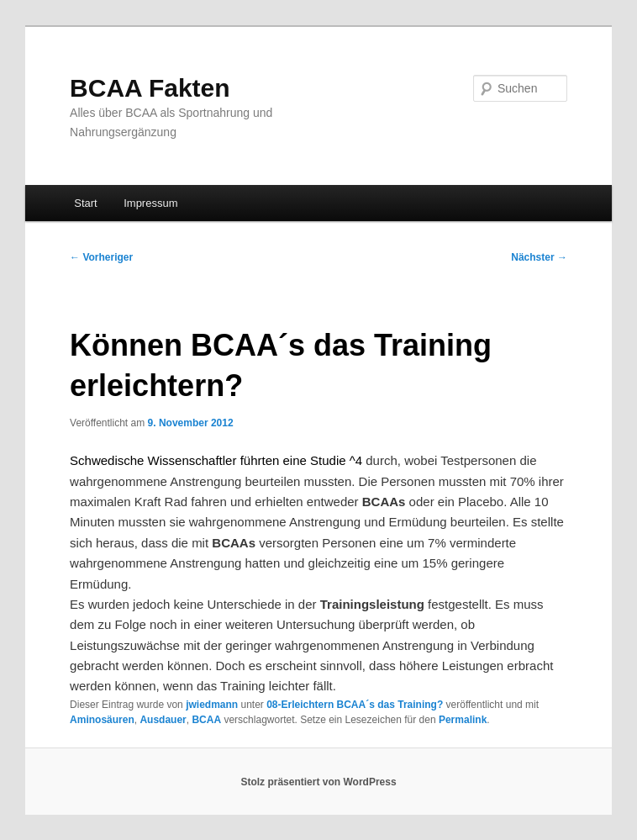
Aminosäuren (102, 720)
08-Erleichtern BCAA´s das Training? (355, 705)
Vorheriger (101, 257)
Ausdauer (163, 720)
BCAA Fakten (150, 88)
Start (85, 203)
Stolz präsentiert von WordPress (318, 782)
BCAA (206, 720)
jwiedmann (212, 705)
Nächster (539, 257)
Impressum (150, 203)
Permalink (463, 720)
